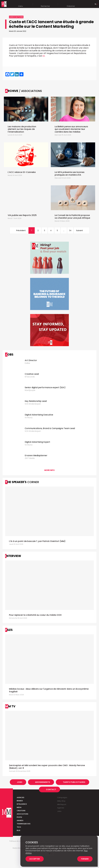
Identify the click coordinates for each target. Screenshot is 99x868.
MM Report (62, 804)
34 (70, 230)
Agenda (61, 808)
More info (49, 470)
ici (44, 56)
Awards (20, 821)
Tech (19, 827)
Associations (22, 814)
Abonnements (43, 782)
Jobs (20, 782)
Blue (18, 830)
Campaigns (62, 797)
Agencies (20, 797)
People (19, 817)
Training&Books (24, 824)
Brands (20, 801)
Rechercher (45, 4)
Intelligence (22, 804)
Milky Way (61, 801)
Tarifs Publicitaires (74, 782)
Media (19, 807)
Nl (96, 4)
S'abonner (71, 4)
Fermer (85, 859)
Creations (21, 811)
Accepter (35, 859)
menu (20, 4)
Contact (51, 789)
